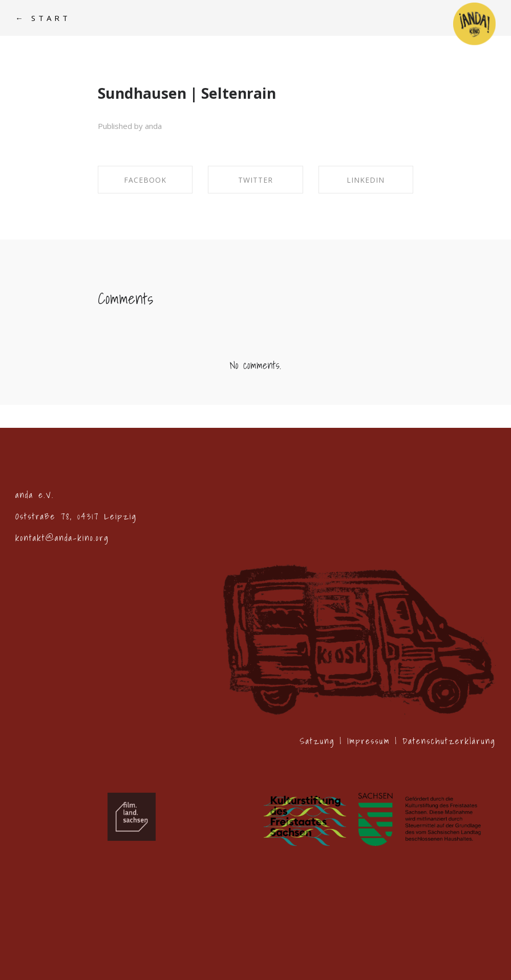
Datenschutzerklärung (449, 741)
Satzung (317, 741)
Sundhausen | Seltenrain (187, 93)
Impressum (369, 741)
